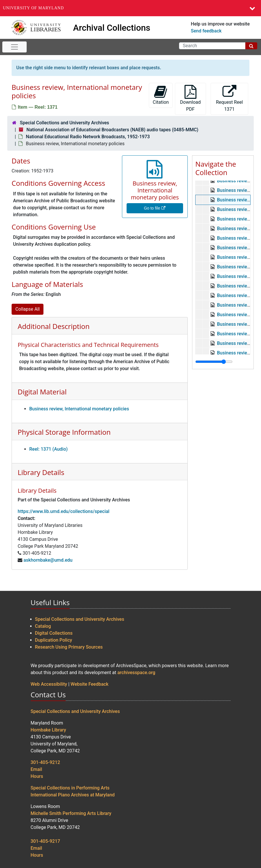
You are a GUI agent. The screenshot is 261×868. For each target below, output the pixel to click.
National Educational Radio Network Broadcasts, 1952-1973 (88, 137)
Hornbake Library (49, 730)
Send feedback (206, 31)
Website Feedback (90, 684)
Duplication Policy (54, 640)
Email (36, 769)
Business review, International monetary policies (79, 409)
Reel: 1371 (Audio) (49, 449)
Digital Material (42, 392)
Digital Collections (54, 633)
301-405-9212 (45, 762)
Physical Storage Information (64, 432)
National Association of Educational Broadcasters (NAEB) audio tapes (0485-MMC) (112, 130)
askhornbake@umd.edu (48, 560)
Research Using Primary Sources (69, 647)
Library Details (41, 472)
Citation (161, 95)
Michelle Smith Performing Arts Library (71, 813)
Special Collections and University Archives (64, 123)
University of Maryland (33, 8)
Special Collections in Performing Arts (70, 788)
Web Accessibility (49, 684)
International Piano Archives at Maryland (73, 795)
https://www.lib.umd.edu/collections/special (64, 511)
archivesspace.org (136, 673)
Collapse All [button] (28, 309)
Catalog (43, 626)
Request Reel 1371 (229, 98)
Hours (37, 776)
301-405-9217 (45, 841)
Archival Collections (112, 28)
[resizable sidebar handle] (214, 362)
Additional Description (54, 326)
